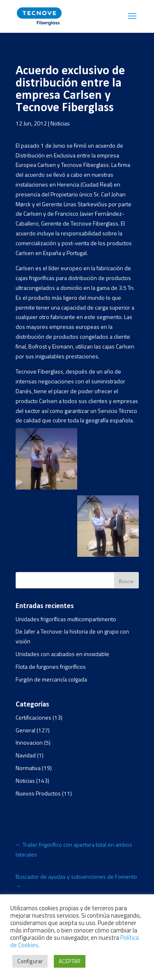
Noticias (60, 123)
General (25, 730)
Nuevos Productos (38, 793)
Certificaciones (33, 717)
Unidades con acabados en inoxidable (62, 654)
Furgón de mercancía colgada (51, 679)
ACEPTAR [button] (70, 961)
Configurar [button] (30, 961)
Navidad (26, 755)
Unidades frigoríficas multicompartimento (66, 619)
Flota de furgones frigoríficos (51, 667)
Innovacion (29, 742)
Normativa (28, 768)
